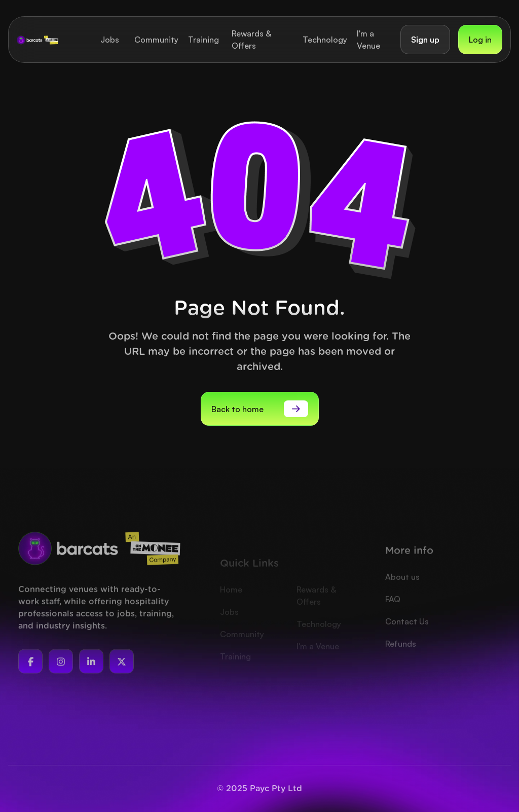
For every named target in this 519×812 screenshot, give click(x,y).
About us (402, 592)
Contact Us (407, 637)
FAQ (393, 614)
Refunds (401, 659)
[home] (38, 40)
